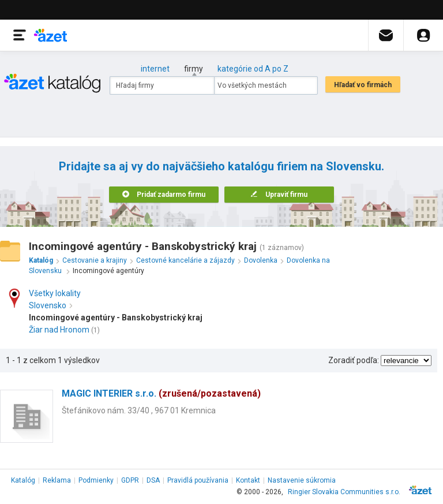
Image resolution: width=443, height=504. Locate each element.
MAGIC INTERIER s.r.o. (161, 393)
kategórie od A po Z (253, 69)
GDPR (130, 480)
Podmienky (96, 480)
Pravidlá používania (198, 480)
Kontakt (248, 480)
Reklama (57, 480)
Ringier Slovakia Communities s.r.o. (344, 492)
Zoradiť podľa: (354, 360)
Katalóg (23, 480)
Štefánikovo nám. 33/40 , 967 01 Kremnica (139, 410)
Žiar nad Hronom (59, 330)
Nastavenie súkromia (302, 480)
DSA (153, 480)
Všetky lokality (55, 293)
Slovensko (50, 305)
